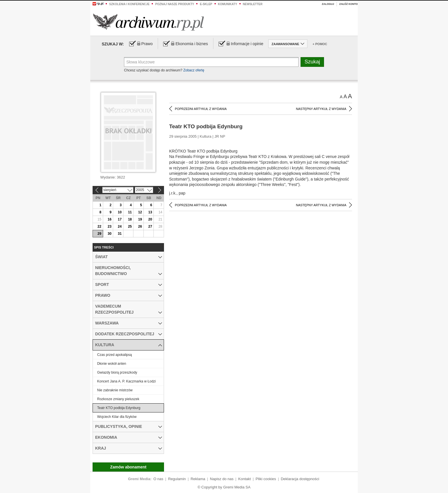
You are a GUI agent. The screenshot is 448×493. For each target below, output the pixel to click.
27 (150, 227)
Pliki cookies (266, 479)
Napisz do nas (222, 479)
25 (130, 227)
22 (99, 227)
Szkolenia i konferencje (129, 4)
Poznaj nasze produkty (175, 4)
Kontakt (245, 479)
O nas (158, 479)
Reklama (198, 479)
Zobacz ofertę (194, 70)
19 (140, 219)
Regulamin (177, 479)
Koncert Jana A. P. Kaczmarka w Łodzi (126, 381)
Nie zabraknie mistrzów (115, 390)
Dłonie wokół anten (112, 364)
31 (120, 234)
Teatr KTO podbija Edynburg (119, 408)
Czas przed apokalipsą (114, 355)
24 (120, 227)
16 (110, 219)
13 (150, 212)
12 (140, 212)
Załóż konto (348, 4)
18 (130, 219)
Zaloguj (328, 4)
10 (120, 212)
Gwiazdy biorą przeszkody (117, 372)
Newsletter (253, 4)
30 (110, 234)
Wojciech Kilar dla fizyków (117, 417)
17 (120, 219)
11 (130, 212)
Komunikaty (228, 4)
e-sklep (206, 4)
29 (99, 234)
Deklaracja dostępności (300, 479)
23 (110, 227)
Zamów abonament (128, 467)
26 (140, 227)
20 (150, 219)
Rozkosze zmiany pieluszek (118, 399)
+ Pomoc (320, 44)
